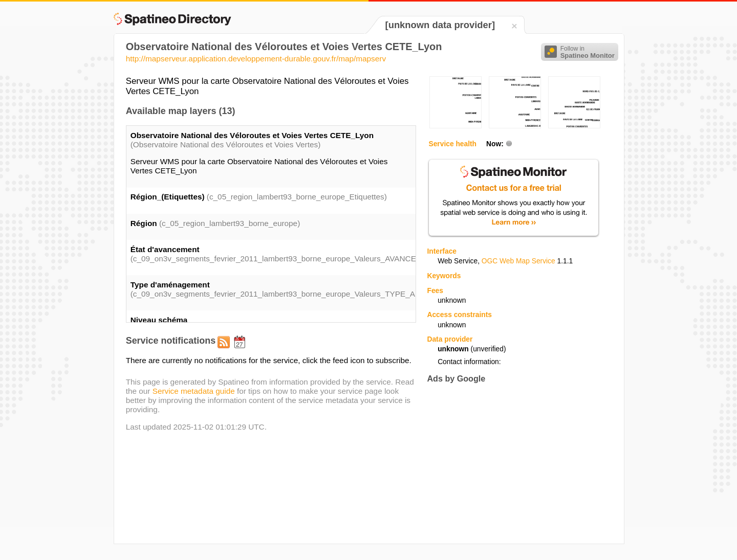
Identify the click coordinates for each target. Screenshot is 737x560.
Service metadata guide (194, 391)
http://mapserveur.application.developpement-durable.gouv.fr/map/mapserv (256, 59)
